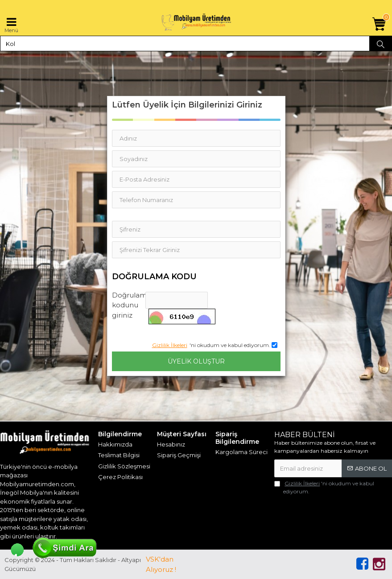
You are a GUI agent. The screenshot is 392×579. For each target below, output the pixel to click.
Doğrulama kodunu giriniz (129, 305)
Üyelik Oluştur (196, 361)
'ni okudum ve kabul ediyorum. (324, 487)
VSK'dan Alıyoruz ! (161, 564)
